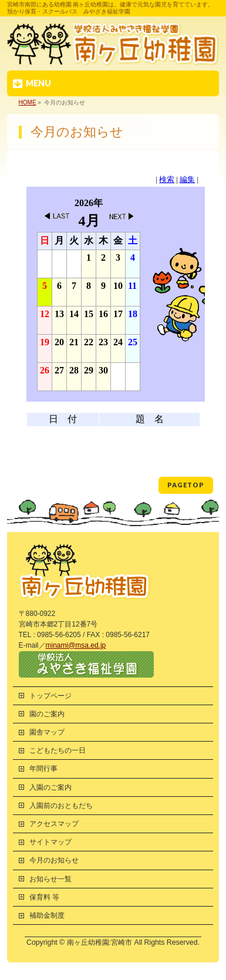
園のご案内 (47, 714)
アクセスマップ (54, 824)
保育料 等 (44, 897)
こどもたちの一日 (58, 750)
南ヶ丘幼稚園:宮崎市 (99, 942)
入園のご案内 (50, 787)
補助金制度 (47, 915)
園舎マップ (47, 732)
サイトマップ (50, 842)
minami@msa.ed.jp (76, 645)
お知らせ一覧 (50, 879)
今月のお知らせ (54, 860)
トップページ (50, 696)
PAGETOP (186, 485)
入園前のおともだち (61, 806)
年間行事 (43, 769)
